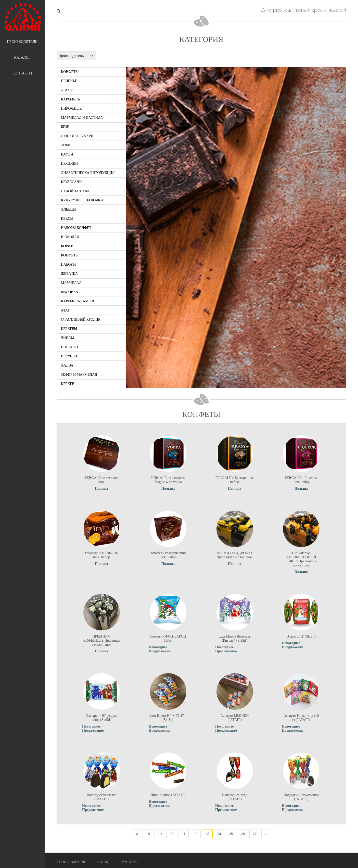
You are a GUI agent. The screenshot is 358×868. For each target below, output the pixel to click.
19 (160, 834)
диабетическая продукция (88, 173)
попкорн (69, 347)
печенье (69, 81)
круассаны (72, 182)
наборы (68, 264)
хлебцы (68, 209)
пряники (69, 164)
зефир (67, 145)
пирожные (71, 108)
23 (207, 834)
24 (219, 834)
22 (195, 834)
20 (172, 834)
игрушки (70, 356)
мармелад (71, 283)
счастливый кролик (81, 320)
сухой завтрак (75, 191)
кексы (67, 219)
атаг (65, 310)
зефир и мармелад (79, 375)
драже (67, 90)
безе (65, 127)
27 (255, 834)
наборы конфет (76, 228)
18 (148, 834)
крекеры (69, 329)
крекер (67, 384)
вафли (67, 154)
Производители (22, 42)
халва (67, 365)
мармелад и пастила (82, 118)
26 (243, 834)
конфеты (70, 72)
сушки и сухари (77, 136)
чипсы (67, 338)
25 (231, 834)
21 (184, 834)
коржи (67, 246)
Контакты (22, 73)
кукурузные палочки (82, 200)
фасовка (70, 292)
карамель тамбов (78, 301)
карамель (70, 99)
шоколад (70, 237)
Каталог (22, 57)
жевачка (69, 274)
